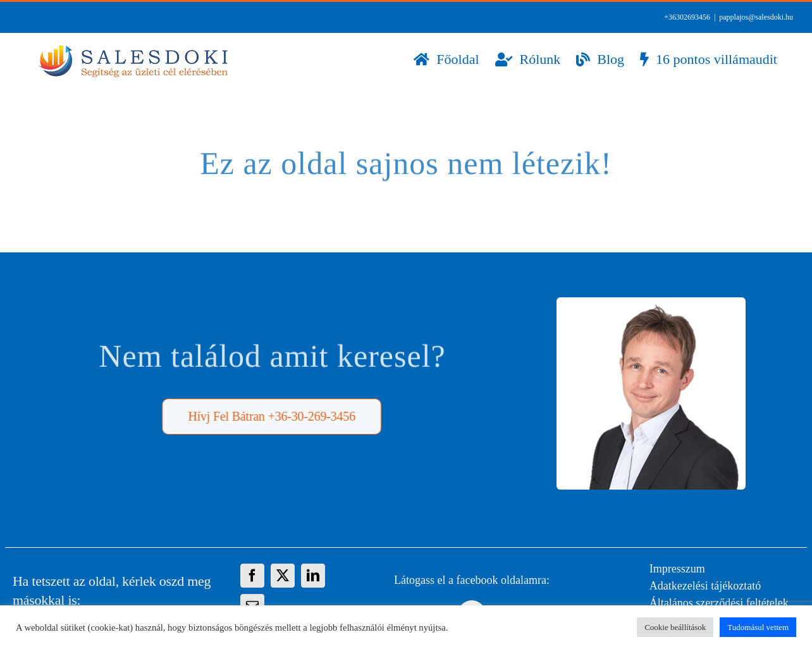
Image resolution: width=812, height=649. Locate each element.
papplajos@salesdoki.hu (756, 17)
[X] (283, 576)
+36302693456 (687, 17)
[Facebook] (252, 576)
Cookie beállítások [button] (675, 627)
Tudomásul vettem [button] (758, 627)
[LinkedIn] (313, 576)
